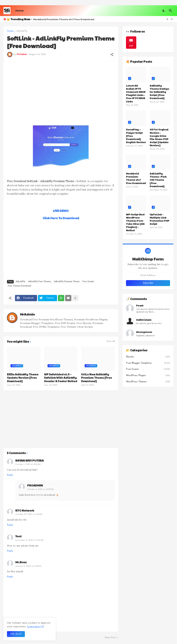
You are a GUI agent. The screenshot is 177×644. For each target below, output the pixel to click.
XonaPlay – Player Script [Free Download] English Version (136, 136)
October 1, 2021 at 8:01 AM (28, 464)
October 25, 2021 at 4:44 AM (29, 514)
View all (111, 341)
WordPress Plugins (148, 376)
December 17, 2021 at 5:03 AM (29, 540)
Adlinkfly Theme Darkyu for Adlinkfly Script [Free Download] (159, 92)
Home (19, 11)
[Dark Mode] (164, 11)
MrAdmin (27, 314)
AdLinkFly (22, 31)
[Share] (112, 54)
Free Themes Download (19, 286)
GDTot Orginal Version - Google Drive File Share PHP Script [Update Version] (159, 137)
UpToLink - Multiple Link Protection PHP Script (160, 219)
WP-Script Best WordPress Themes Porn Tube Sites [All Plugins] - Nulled (135, 222)
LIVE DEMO (61, 211)
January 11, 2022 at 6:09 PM (28, 566)
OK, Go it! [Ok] (16, 634)
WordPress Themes (148, 382)
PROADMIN (35, 485)
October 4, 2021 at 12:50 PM (40, 489)
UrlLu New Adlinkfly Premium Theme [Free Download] (97, 378)
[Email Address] (148, 275)
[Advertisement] (61, 89)
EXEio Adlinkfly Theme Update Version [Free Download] (23, 378)
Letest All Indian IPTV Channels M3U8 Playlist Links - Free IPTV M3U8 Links (136, 93)
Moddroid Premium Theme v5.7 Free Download (64, 19)
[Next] (172, 19)
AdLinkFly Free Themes (40, 282)
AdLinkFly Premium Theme (67, 282)
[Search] (171, 11)
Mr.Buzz (21, 562)
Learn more (34, 626)
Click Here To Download (61, 218)
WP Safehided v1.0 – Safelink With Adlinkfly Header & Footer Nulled (61, 378)
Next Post (110, 638)
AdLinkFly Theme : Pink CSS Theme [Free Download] (158, 180)
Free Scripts (88, 282)
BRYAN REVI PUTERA (30, 460)
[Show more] (75, 298)
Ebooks (148, 357)
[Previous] (167, 19)
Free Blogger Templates (148, 363)
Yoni (18, 536)
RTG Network (25, 510)
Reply (10, 475)
